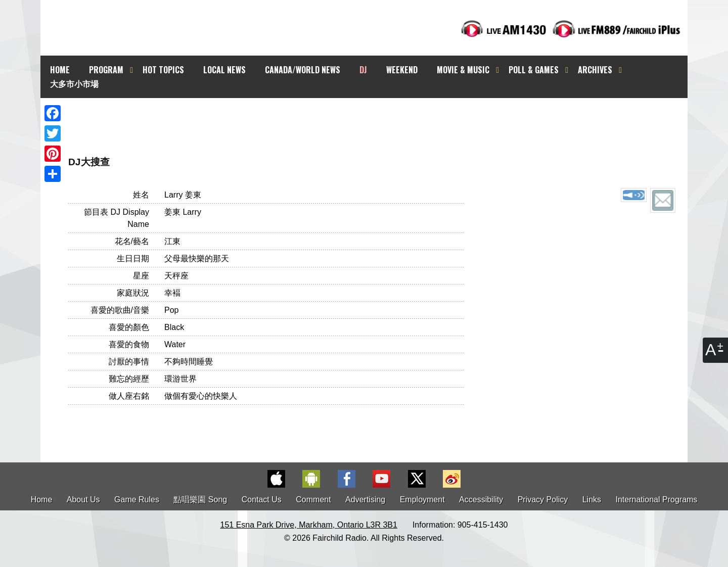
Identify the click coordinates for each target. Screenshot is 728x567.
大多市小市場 (74, 83)
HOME (60, 70)
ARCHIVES (595, 70)
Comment (313, 500)
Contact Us (262, 500)
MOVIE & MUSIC (463, 70)
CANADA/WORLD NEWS (303, 70)
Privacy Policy (543, 500)
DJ (363, 70)
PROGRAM (106, 70)
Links (592, 500)
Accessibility (481, 500)
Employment (422, 500)
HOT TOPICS (163, 70)
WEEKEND (402, 70)
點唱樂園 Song (201, 500)
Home (42, 500)
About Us (83, 500)
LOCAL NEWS (224, 70)
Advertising (365, 500)
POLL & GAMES (534, 70)
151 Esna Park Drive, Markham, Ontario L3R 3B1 (309, 525)
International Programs (657, 500)
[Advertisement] (373, 116)
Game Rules (137, 500)
